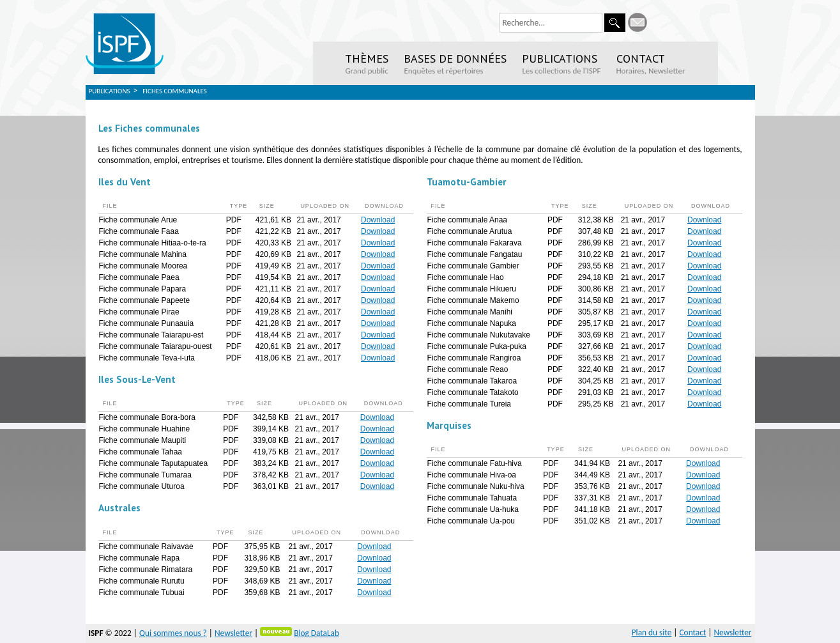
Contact (693, 632)
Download (378, 220)
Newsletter (233, 633)
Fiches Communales (175, 91)
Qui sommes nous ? (173, 633)
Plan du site (652, 632)
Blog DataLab (317, 633)
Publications (110, 91)
